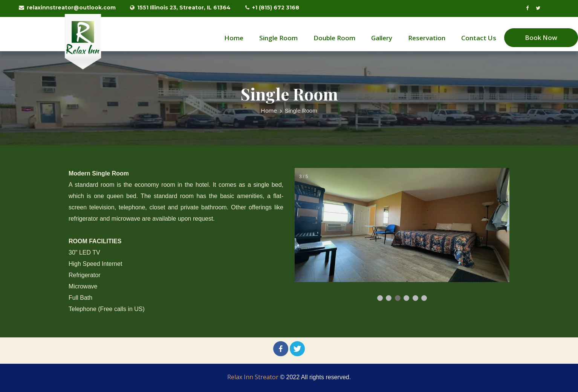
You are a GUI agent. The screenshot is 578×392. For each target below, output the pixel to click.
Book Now (541, 37)
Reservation (427, 38)
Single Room (278, 38)
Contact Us (479, 38)
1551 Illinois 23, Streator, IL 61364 (180, 8)
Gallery (382, 38)
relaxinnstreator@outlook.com (67, 8)
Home (234, 38)
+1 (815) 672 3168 (272, 8)
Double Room (334, 38)
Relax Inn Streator (253, 377)
